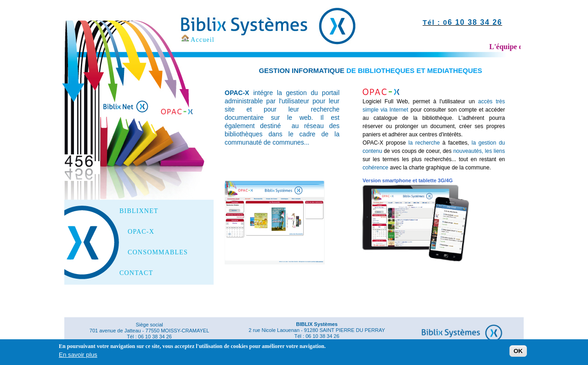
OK (518, 353)
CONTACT (136, 273)
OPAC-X (141, 232)
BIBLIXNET (139, 211)
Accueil (203, 40)
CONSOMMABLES (158, 253)
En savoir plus (78, 356)
